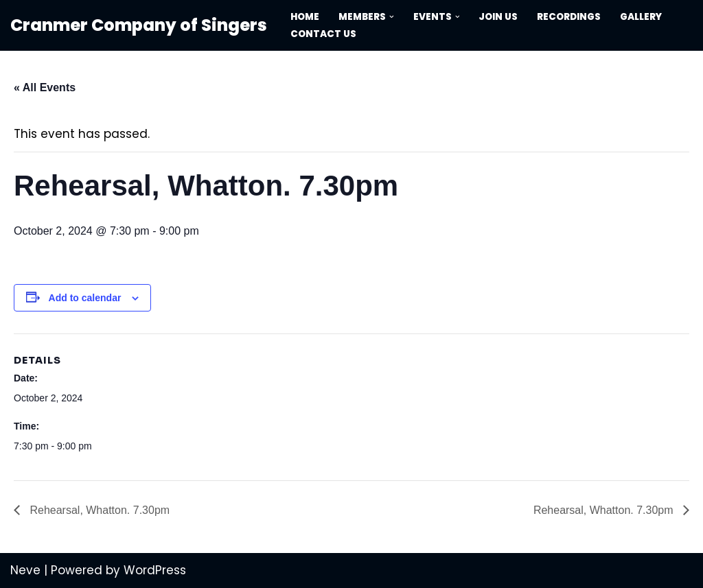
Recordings (569, 17)
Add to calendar (85, 298)
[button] (392, 17)
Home (305, 17)
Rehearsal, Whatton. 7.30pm (98, 510)
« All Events (45, 87)
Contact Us (323, 34)
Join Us (499, 17)
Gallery (642, 17)
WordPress (155, 570)
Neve (25, 570)
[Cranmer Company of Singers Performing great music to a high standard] (139, 25)
